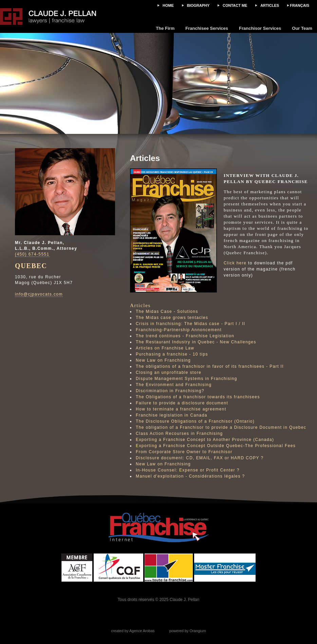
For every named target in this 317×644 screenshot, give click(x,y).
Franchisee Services (207, 28)
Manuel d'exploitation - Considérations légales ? (190, 476)
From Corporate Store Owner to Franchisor (184, 452)
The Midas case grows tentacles (172, 318)
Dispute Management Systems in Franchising (187, 379)
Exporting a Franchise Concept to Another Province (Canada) (205, 440)
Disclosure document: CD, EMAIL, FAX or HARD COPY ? (200, 458)
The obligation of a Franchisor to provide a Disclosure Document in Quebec (221, 427)
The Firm (165, 28)
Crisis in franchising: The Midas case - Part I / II (191, 324)
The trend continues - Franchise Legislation (185, 336)
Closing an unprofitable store (169, 373)
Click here (235, 263)
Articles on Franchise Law (165, 348)
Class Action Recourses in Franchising (179, 434)
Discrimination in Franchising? (170, 391)
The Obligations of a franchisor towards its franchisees (198, 397)
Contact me (235, 5)
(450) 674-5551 (32, 254)
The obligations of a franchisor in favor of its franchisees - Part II (210, 366)
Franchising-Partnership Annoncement (179, 330)
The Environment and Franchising (174, 385)
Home (168, 5)
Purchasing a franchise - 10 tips (172, 354)
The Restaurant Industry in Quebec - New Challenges (196, 342)
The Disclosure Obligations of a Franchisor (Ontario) (195, 421)
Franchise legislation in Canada (172, 415)
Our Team (302, 28)
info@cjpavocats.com (39, 294)
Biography (198, 5)
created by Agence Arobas (133, 631)
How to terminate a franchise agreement (181, 409)
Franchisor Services (260, 28)
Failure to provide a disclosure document (182, 403)
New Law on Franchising (163, 360)
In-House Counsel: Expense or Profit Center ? (188, 470)
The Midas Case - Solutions (167, 311)
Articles (270, 5)
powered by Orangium (188, 631)
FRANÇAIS (300, 5)
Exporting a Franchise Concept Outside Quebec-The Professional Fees (216, 446)
